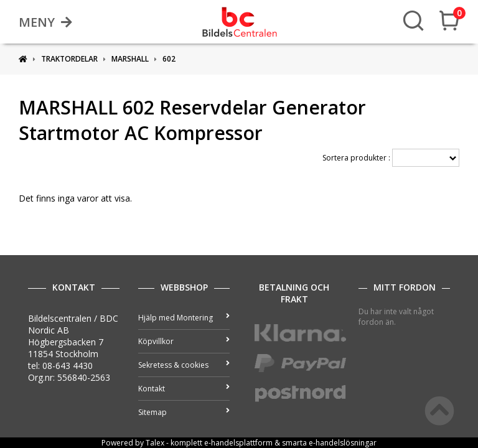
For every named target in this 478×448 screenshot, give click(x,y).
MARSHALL (130, 59)
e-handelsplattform (238, 443)
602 (169, 59)
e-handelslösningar (343, 443)
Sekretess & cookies (184, 365)
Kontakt (184, 389)
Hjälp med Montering (184, 318)
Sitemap (184, 412)
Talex (155, 443)
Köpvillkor (184, 341)
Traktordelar (69, 59)
